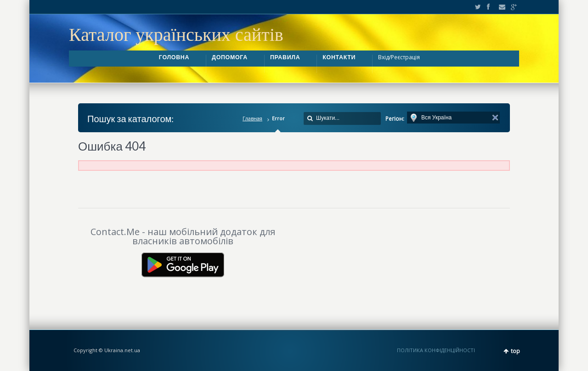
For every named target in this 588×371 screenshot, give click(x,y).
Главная (252, 118)
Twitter (476, 7)
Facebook (488, 7)
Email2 (500, 7)
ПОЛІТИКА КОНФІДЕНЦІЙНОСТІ (436, 350)
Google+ (511, 7)
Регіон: (395, 119)
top (515, 351)
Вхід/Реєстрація (399, 57)
